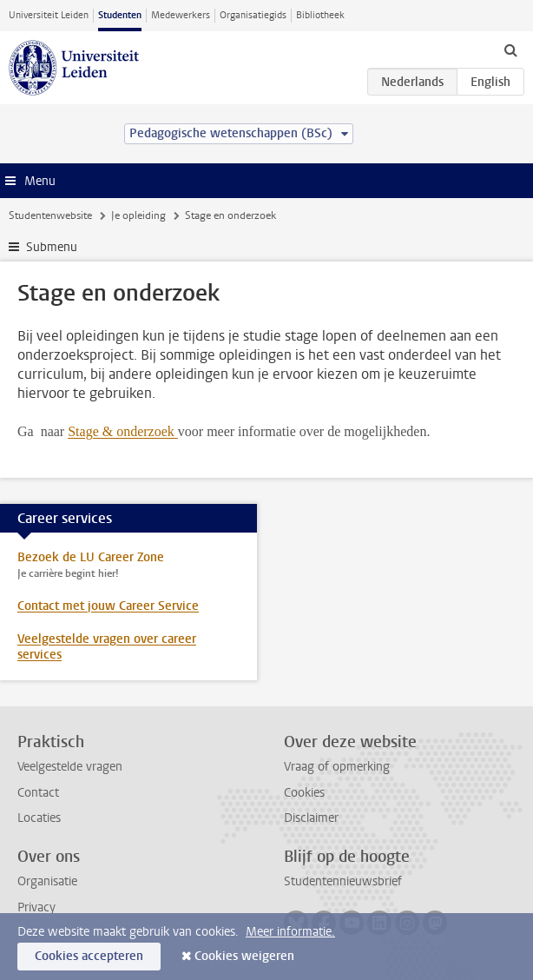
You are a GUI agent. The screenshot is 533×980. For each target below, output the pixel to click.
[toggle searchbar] (510, 50)
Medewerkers (181, 15)
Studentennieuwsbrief (343, 881)
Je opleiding (138, 215)
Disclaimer (311, 818)
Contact (38, 793)
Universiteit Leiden (49, 15)
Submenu (52, 247)
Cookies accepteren (89, 956)
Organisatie (47, 881)
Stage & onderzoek (123, 431)
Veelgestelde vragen (70, 767)
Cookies (304, 793)
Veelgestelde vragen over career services (107, 647)
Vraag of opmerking (337, 767)
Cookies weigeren (244, 956)
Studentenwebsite (50, 215)
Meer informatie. (290, 932)
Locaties (39, 818)
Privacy (36, 907)
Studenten (120, 15)
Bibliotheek (320, 15)
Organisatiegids (253, 15)
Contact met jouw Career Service (108, 606)
